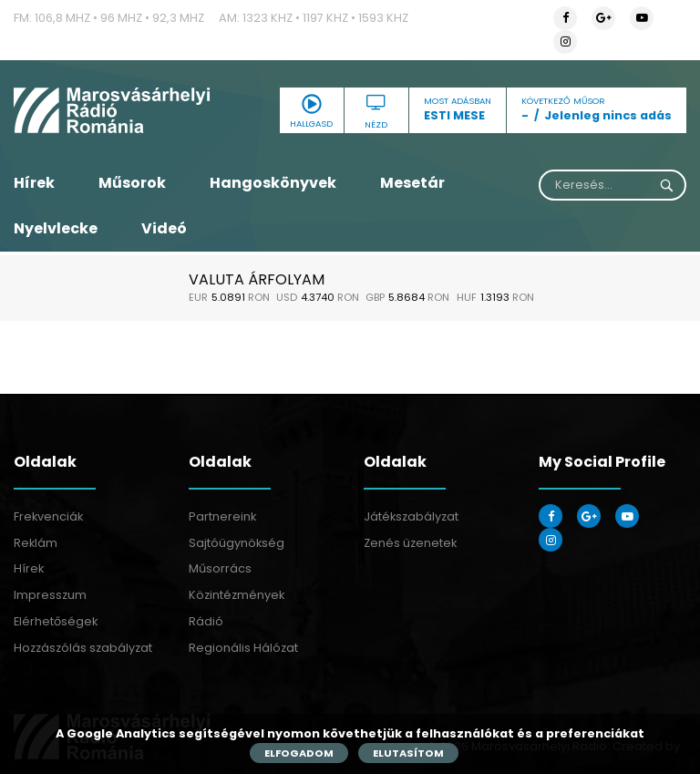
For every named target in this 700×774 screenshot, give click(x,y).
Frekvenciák (48, 516)
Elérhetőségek (56, 621)
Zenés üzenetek (410, 543)
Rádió (206, 621)
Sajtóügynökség (237, 543)
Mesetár (412, 183)
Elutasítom (408, 753)
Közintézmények (237, 595)
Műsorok (132, 183)
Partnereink (222, 516)
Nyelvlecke (56, 228)
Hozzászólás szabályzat (83, 648)
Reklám (36, 543)
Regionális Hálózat (243, 648)
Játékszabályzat (411, 516)
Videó (164, 228)
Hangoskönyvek (273, 183)
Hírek (34, 183)
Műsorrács (220, 568)
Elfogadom (299, 753)
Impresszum (50, 595)
